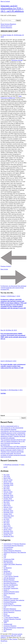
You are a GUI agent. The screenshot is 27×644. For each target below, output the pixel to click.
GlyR (5, 566)
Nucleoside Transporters (11, 588)
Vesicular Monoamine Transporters (14, 628)
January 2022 (7, 529)
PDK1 (5, 595)
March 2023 (7, 506)
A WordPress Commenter (11, 465)
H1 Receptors (8, 568)
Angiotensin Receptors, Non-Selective (15, 552)
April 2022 (7, 524)
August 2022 (7, 518)
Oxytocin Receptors (6, 27)
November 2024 (8, 497)
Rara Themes (13, 639)
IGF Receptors (8, 573)
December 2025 (8, 483)
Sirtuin (5, 614)
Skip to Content (5, 1)
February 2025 (8, 492)
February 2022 (8, 528)
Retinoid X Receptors (10, 609)
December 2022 (8, 511)
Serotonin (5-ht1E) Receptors (12, 611)
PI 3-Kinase (7, 597)
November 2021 (8, 533)
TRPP (5, 622)
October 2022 (8, 514)
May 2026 (6, 475)
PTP (5, 607)
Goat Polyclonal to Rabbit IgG (11, 97)
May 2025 (6, 488)
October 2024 (8, 499)
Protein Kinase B (8, 604)
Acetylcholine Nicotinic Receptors (13, 546)
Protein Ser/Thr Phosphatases (12, 605)
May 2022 (6, 523)
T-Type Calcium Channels (11, 617)
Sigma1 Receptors (9, 612)
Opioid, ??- (6, 590)
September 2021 (9, 536)
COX (5, 556)
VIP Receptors (8, 629)
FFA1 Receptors (8, 563)
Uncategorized (8, 624)
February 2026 (8, 480)
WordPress (4, 641)
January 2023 (7, 509)
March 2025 (7, 490)
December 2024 (8, 495)
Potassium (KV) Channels (11, 599)
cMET (5, 554)
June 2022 (7, 521)
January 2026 (7, 482)
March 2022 (7, 526)
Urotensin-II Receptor (10, 626)
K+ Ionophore (7, 575)
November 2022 (8, 512)
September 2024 (9, 500)
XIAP (5, 631)
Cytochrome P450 (9, 559)
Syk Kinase (7, 616)
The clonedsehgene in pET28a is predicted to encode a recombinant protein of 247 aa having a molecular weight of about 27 (13, 448)
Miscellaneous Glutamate (11, 581)
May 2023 (6, 502)
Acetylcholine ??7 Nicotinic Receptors (15, 544)
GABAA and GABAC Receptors (13, 564)
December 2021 (8, 531)
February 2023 (8, 507)
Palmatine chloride (17, 60)
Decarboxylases (8, 561)
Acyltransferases (8, 547)
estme (4, 35)
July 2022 (6, 519)
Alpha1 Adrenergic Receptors (12, 551)
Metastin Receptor (9, 580)
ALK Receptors (8, 549)
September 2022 (9, 516)
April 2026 (7, 477)
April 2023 (7, 504)
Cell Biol (3, 393)
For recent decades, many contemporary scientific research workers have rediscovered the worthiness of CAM (13, 366)
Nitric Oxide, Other (9, 587)
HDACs (6, 570)
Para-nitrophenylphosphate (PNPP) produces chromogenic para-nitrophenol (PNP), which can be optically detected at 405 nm (13, 336)
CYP (5, 558)
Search (3, 416)
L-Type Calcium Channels (11, 576)
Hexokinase (7, 571)
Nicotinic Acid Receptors (11, 585)
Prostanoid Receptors (10, 602)
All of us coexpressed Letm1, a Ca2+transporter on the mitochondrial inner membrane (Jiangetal (12, 428)
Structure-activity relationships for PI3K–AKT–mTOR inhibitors (12, 8)
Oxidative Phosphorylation (11, 592)
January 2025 (7, 494)
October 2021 (8, 535)
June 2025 (7, 487)
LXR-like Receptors (9, 578)
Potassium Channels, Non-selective (14, 600)
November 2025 (8, 485)
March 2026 (7, 478)
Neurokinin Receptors (10, 583)
